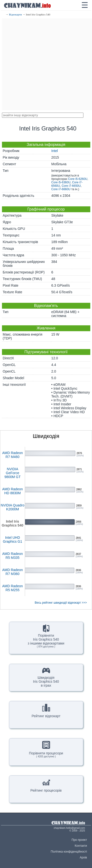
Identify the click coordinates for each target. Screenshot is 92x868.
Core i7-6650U (71, 186)
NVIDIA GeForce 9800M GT (13, 473)
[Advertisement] (46, 64)
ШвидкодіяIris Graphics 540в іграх (46, 677)
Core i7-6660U (61, 189)
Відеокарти (15, 14)
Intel (54, 151)
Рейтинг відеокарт (46, 711)
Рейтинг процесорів (46, 785)
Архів (83, 857)
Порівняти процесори (46, 749)
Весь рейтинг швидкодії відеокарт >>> (61, 603)
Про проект (79, 840)
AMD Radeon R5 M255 (13, 588)
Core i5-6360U (61, 182)
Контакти (81, 846)
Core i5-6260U (78, 179)
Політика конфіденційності (69, 852)
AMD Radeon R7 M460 (13, 455)
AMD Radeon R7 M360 (13, 572)
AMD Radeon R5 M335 (13, 556)
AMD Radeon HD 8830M (13, 491)
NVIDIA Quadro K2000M (13, 507)
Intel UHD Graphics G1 (13, 540)
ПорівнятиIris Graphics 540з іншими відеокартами (46, 636)
